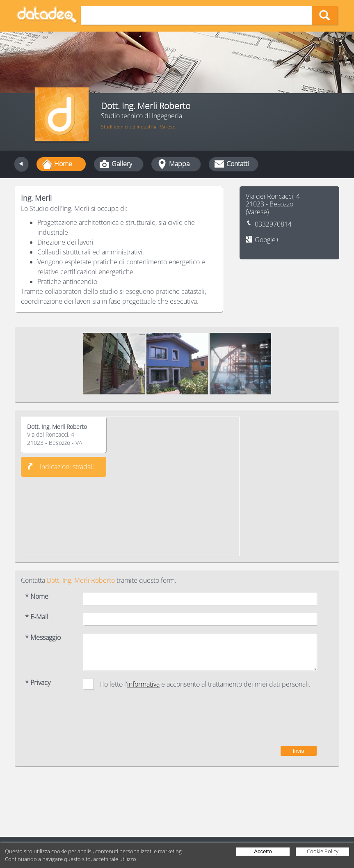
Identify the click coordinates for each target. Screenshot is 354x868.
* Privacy (38, 683)
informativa (143, 684)
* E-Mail (37, 617)
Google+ (267, 240)
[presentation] (254, 721)
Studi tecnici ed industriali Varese (138, 127)
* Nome (37, 597)
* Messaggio (43, 638)
